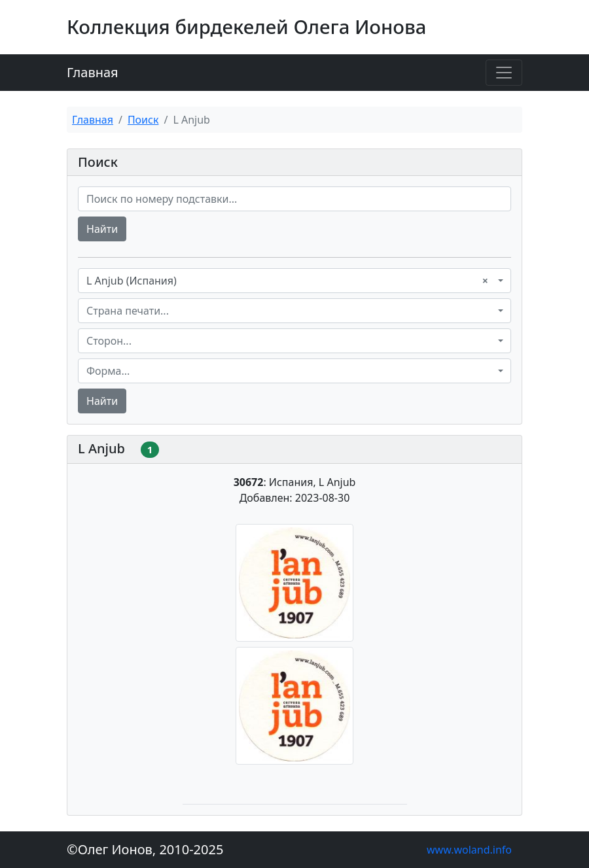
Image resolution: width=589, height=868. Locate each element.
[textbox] (291, 311)
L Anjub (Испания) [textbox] (287, 281)
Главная (93, 72)
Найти (102, 229)
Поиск (143, 120)
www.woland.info (469, 850)
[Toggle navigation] (504, 73)
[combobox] (294, 281)
